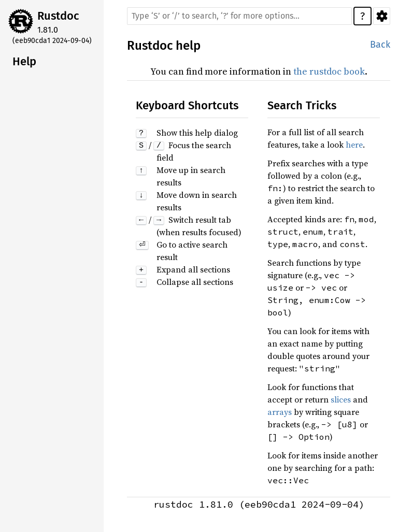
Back (380, 45)
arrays (280, 412)
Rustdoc (58, 16)
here (354, 145)
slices (341, 399)
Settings (382, 16)
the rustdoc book (329, 71)
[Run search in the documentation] (239, 16)
